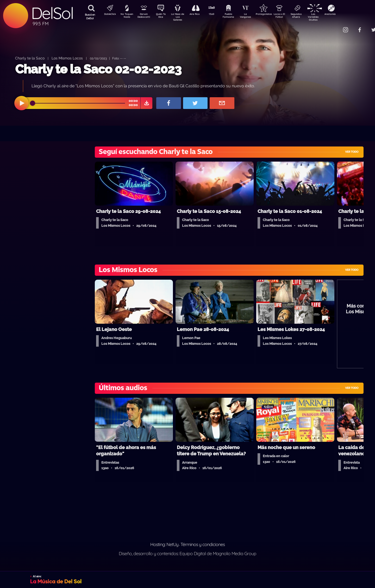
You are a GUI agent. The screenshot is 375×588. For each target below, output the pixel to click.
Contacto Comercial (335, 27)
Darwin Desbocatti (145, 16)
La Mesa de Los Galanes (181, 17)
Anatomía (345, 15)
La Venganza (254, 16)
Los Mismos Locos (67, 58)
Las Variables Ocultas (327, 17)
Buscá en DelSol (90, 16)
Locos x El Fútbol (290, 16)
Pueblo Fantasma (236, 16)
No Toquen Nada (126, 16)
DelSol (52, 13)
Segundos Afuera (309, 16)
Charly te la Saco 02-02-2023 (98, 69)
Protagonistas (272, 15)
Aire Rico (199, 15)
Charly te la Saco (30, 58)
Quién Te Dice (163, 16)
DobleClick (108, 15)
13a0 (217, 15)
